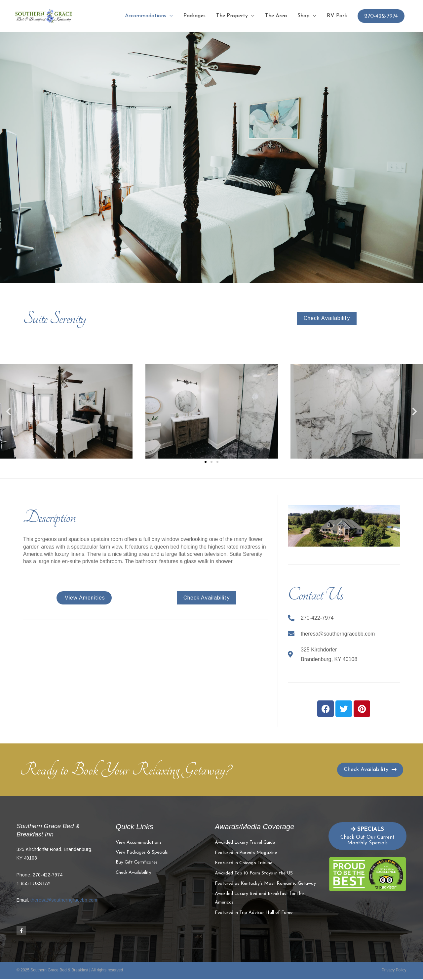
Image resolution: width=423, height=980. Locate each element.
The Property (232, 16)
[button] (8, 411)
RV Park (337, 16)
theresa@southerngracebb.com (64, 900)
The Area (276, 16)
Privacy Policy (394, 971)
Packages (194, 16)
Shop (304, 16)
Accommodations (146, 16)
